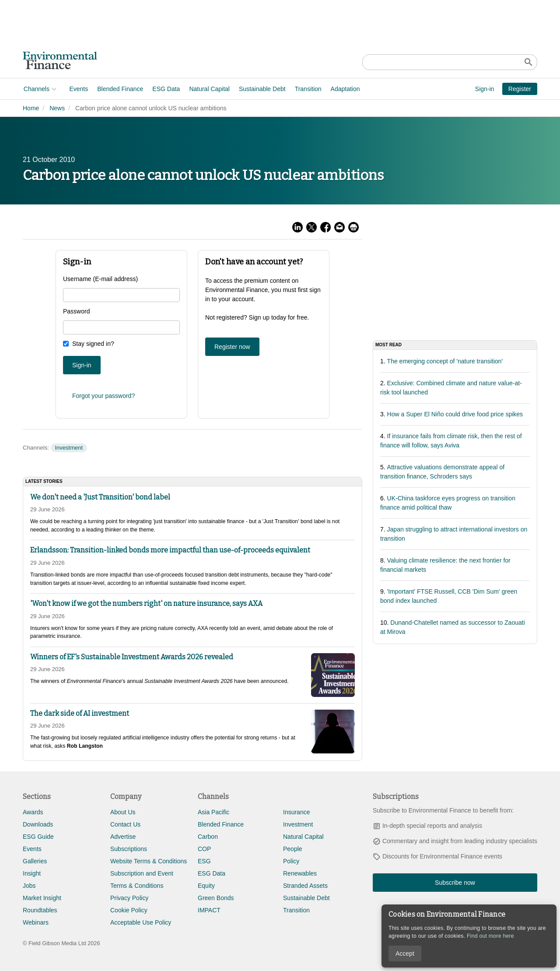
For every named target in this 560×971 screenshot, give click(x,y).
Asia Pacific (213, 812)
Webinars (36, 922)
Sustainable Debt (261, 89)
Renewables (300, 873)
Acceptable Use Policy (141, 922)
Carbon (208, 837)
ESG (204, 861)
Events (78, 89)
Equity (206, 886)
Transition (307, 89)
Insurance (296, 812)
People (293, 849)
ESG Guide (38, 837)
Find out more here (490, 936)
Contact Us (125, 824)
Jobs (29, 886)
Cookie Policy (129, 910)
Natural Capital (209, 89)
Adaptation (345, 89)
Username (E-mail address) (100, 279)
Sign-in (485, 89)
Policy (291, 861)
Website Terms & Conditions (149, 861)
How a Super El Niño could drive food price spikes (455, 414)
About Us (123, 812)
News (57, 108)
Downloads (38, 824)
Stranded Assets (305, 886)
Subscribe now (455, 883)
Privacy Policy (129, 898)
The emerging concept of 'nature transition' (445, 361)
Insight (32, 873)
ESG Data (166, 89)
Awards (33, 812)
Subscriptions (129, 849)
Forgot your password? (103, 396)
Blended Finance (119, 89)
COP (204, 849)
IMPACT (209, 910)
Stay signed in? (93, 344)
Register (520, 89)
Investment (69, 448)
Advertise (123, 837)
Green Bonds (216, 898)
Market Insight (42, 898)
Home (31, 108)
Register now (232, 347)
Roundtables (40, 910)
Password (76, 311)
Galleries (35, 861)
